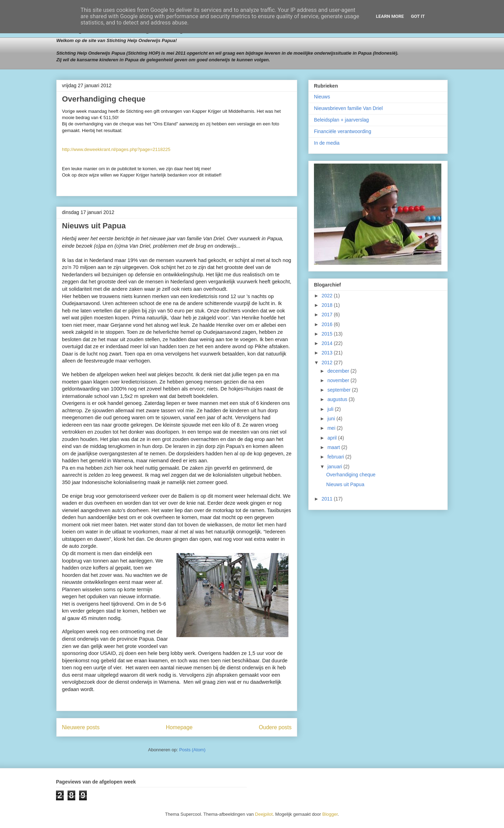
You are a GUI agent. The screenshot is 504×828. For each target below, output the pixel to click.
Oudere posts (275, 727)
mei (332, 428)
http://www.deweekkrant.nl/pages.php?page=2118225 (116, 149)
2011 (328, 499)
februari (336, 457)
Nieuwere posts (81, 727)
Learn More (390, 16)
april (332, 438)
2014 (328, 343)
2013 (328, 353)
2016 (328, 324)
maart (334, 447)
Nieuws (322, 97)
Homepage (179, 727)
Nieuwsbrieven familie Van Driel (348, 108)
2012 (328, 363)
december (339, 371)
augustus (338, 399)
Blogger (330, 814)
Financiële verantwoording (342, 131)
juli (331, 409)
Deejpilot (264, 814)
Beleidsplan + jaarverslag (341, 120)
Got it (418, 16)
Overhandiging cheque (104, 99)
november (339, 380)
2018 (328, 305)
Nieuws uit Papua (94, 226)
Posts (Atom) (192, 750)
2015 (328, 334)
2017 (328, 315)
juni (332, 419)
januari (335, 467)
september (339, 390)
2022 (328, 296)
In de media (327, 143)
